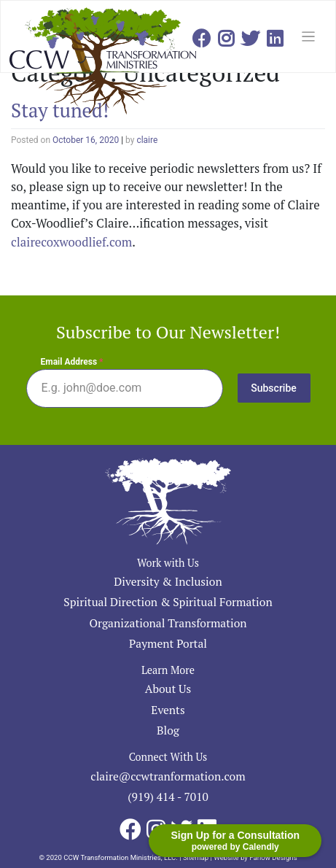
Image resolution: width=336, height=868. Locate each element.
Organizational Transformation (168, 623)
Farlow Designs (273, 857)
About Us (168, 689)
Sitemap (196, 857)
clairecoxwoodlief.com (71, 242)
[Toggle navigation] (309, 37)
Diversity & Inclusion (168, 581)
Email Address (72, 362)
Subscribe (274, 388)
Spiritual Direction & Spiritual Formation (168, 602)
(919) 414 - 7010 (168, 797)
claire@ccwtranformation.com (168, 776)
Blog (168, 730)
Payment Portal (168, 643)
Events (168, 710)
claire (147, 140)
